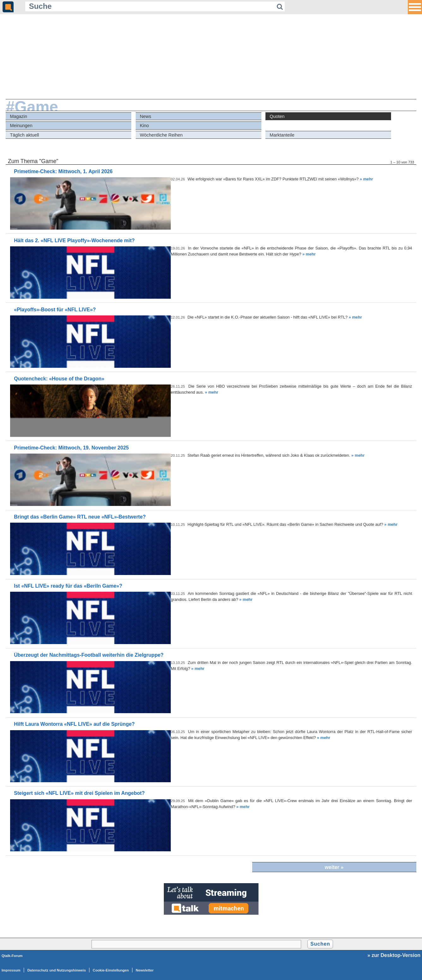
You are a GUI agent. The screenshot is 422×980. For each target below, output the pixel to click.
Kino (144, 126)
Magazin (19, 116)
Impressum (11, 970)
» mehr (366, 179)
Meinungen (21, 126)
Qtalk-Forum (12, 956)
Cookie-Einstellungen (111, 970)
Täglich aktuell (25, 135)
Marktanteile (282, 135)
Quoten (277, 116)
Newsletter (145, 970)
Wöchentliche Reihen (161, 135)
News (146, 116)
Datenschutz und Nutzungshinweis (57, 970)
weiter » (334, 867)
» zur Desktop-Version (394, 955)
